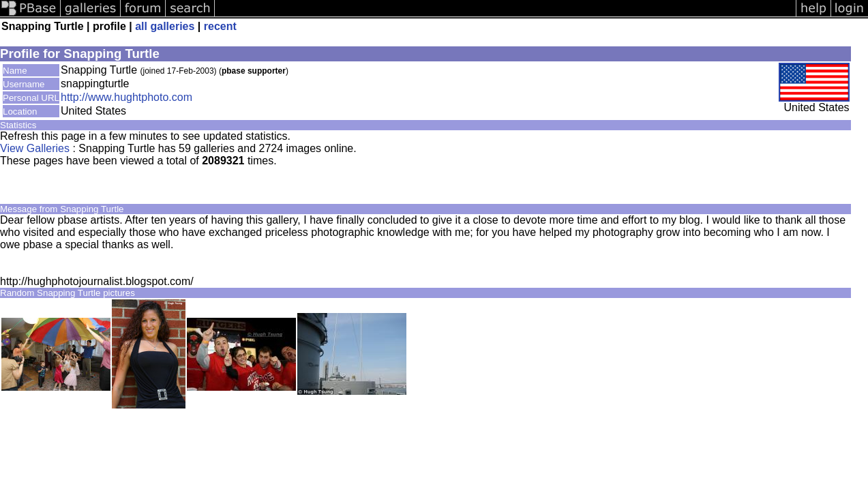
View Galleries (35, 148)
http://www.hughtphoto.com (126, 97)
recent (220, 26)
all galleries (165, 26)
